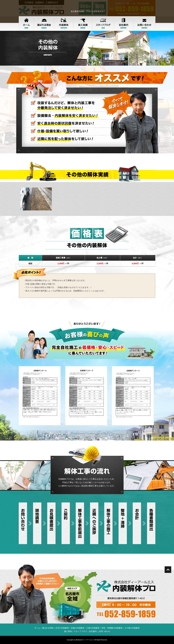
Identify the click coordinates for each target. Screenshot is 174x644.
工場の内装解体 (93, 628)
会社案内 (93, 631)
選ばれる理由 (48, 628)
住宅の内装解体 (62, 628)
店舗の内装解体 (78, 628)
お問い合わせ (104, 631)
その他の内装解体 (132, 628)
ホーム (37, 628)
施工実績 (68, 631)
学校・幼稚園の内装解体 (112, 628)
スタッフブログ (80, 631)
